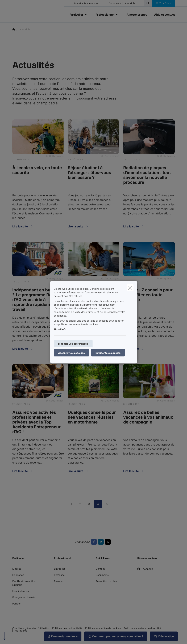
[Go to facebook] (95, 542)
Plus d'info (60, 329)
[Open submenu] (86, 15)
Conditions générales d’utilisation (31, 628)
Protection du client (107, 581)
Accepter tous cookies (71, 353)
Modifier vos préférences (73, 343)
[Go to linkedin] (102, 542)
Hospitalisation (21, 591)
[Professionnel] (104, 15)
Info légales (20, 631)
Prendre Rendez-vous (86, 3)
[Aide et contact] (163, 15)
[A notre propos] (137, 15)
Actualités (130, 3)
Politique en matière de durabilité (142, 628)
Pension (17, 604)
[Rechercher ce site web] (148, 3)
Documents (115, 3)
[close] (130, 288)
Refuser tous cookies (108, 353)
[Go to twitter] (109, 542)
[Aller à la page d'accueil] (38, 11)
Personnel (60, 575)
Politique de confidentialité (67, 628)
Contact (100, 569)
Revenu (58, 581)
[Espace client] (163, 3)
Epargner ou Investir (24, 597)
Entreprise (60, 569)
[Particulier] (75, 15)
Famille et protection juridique (24, 583)
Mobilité (17, 569)
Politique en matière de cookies (103, 628)
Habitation (18, 575)
